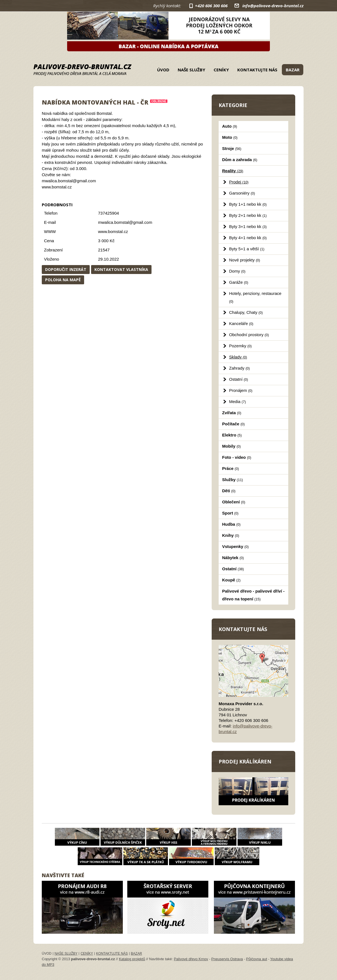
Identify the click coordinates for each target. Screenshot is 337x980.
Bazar (293, 70)
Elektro (232, 435)
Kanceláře (241, 323)
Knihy (231, 535)
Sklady (238, 357)
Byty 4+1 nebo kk (248, 238)
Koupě (231, 580)
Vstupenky (235, 546)
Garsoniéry (242, 193)
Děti (229, 491)
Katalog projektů (132, 959)
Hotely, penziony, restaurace (255, 297)
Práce (231, 468)
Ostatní (239, 379)
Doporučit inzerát (66, 269)
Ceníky (221, 70)
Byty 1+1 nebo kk (248, 204)
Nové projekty (245, 260)
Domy (237, 271)
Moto (230, 137)
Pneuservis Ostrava (227, 959)
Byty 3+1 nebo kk (248, 226)
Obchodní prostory (249, 335)
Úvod (163, 70)
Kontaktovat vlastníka (121, 269)
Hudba (231, 524)
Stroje (232, 148)
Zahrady (240, 368)
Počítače (234, 424)
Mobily (232, 446)
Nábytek (233, 558)
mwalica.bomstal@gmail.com (125, 222)
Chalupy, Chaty (246, 312)
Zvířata (232, 413)
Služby (233, 480)
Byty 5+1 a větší (247, 249)
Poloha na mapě (63, 280)
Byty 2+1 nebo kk (248, 215)
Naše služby (191, 70)
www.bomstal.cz (113, 231)
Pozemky (240, 346)
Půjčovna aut (257, 959)
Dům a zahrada (240, 160)
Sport (230, 513)
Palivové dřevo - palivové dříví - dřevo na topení (253, 595)
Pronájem (241, 390)
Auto (230, 126)
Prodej (239, 182)
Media (238, 402)
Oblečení (234, 502)
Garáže (239, 282)
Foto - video (237, 457)
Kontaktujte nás (257, 70)
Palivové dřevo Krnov (191, 959)
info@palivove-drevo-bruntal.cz (273, 6)
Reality (233, 171)
